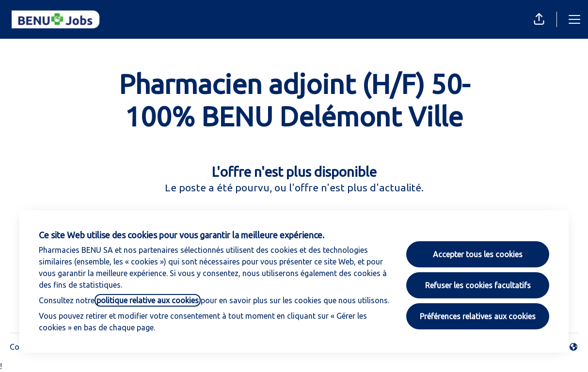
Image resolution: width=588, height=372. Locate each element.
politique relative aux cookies (148, 300)
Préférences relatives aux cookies (478, 316)
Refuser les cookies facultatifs (478, 285)
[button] (539, 19)
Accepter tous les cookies (478, 254)
